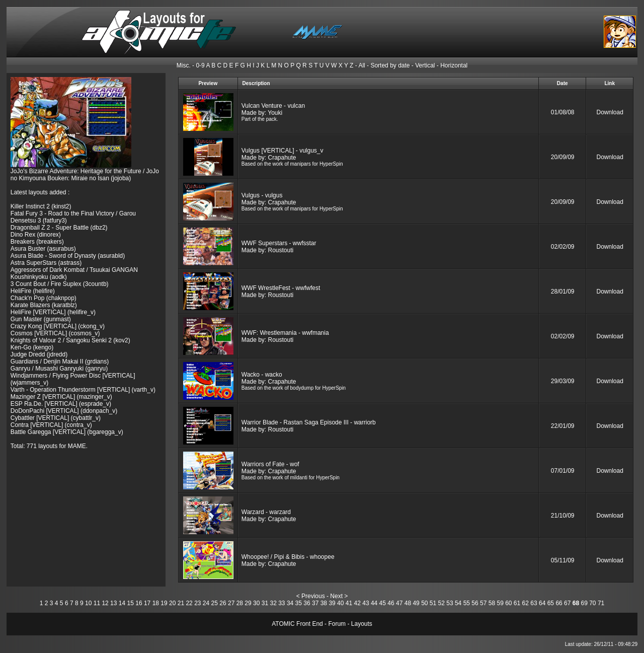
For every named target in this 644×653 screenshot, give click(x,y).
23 (197, 603)
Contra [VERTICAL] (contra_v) (51, 425)
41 (349, 603)
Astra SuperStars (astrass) (46, 263)
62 (526, 603)
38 (324, 603)
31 (265, 603)
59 (500, 603)
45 (383, 603)
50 (424, 603)
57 (483, 603)
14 (122, 603)
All (361, 65)
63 (534, 603)
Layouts (362, 624)
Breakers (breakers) (37, 242)
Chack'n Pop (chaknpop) (44, 298)
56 (475, 603)
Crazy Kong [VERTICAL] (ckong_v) (58, 326)
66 (559, 603)
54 (458, 603)
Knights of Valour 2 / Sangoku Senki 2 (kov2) (70, 340)
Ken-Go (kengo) (32, 347)
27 (231, 603)
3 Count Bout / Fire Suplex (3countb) (60, 284)
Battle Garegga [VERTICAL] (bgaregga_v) (67, 432)
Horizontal (454, 65)
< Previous (311, 596)
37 (315, 603)
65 (551, 603)
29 (248, 603)
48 (408, 603)
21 (181, 603)
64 (542, 603)
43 (366, 603)
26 (223, 603)
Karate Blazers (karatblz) (44, 305)
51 (433, 603)
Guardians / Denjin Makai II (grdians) (60, 361)
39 (332, 603)
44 (374, 603)
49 (416, 603)
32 (273, 603)
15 (131, 603)
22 (189, 603)
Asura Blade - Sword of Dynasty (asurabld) (68, 256)
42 (357, 603)
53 (450, 603)
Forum (337, 624)
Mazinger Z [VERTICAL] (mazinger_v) (61, 397)
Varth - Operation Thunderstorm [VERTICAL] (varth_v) (83, 390)
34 (290, 603)
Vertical (425, 65)
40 (340, 603)
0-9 (200, 65)
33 (281, 603)
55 (467, 603)
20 (172, 603)
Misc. (184, 65)
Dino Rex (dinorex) (36, 235)
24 (206, 603)
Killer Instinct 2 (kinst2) (41, 206)
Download (610, 112)
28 (240, 603)
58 (492, 603)
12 (105, 603)
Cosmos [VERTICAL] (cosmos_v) (55, 333)
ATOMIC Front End (297, 624)
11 (97, 603)
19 (164, 603)
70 (592, 603)
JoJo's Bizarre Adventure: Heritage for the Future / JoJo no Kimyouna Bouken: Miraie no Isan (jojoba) (85, 175)
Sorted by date (390, 65)
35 (299, 603)
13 (113, 603)
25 (215, 603)
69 (584, 603)
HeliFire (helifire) (33, 291)
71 (601, 603)
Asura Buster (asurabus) (43, 249)
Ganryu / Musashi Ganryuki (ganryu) (59, 369)
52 (441, 603)
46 (391, 603)
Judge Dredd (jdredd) (39, 354)
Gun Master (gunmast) (41, 319)
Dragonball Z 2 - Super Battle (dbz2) (59, 228)
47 (399, 603)
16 (139, 603)
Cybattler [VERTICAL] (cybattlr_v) (56, 418)
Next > (339, 596)
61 (517, 603)
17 (147, 603)
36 (307, 603)
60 (508, 603)
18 (156, 603)
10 (88, 603)
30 (256, 603)
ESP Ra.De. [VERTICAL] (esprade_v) (61, 404)
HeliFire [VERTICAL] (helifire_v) (53, 312)
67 (567, 603)
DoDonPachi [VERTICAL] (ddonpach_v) (64, 411)
